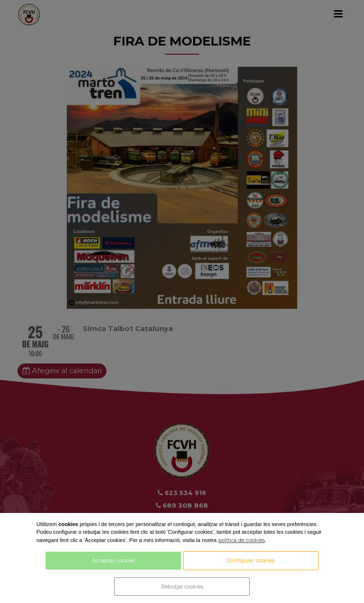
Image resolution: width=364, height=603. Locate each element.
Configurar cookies (251, 560)
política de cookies (242, 540)
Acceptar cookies (114, 560)
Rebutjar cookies (182, 587)
